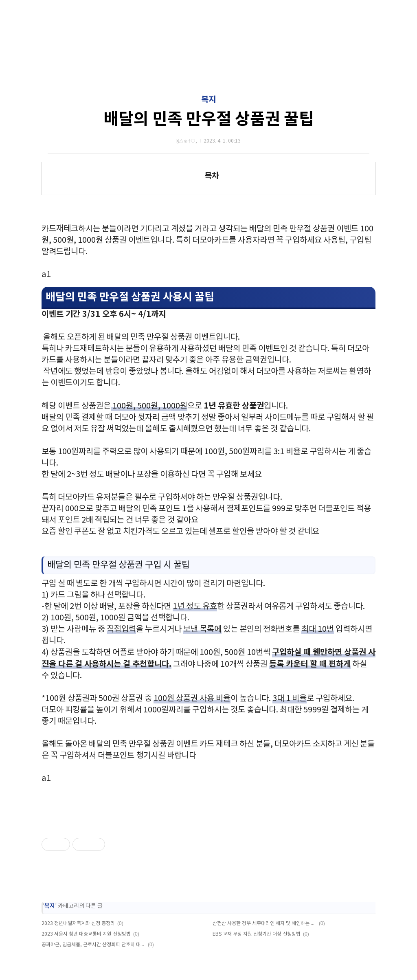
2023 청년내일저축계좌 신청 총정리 (78, 924)
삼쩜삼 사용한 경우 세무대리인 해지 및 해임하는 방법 (264, 924)
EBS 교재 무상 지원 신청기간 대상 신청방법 (257, 934)
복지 (208, 100)
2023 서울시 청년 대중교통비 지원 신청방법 (86, 934)
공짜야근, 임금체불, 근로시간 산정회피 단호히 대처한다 (93, 945)
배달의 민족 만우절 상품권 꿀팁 (209, 119)
